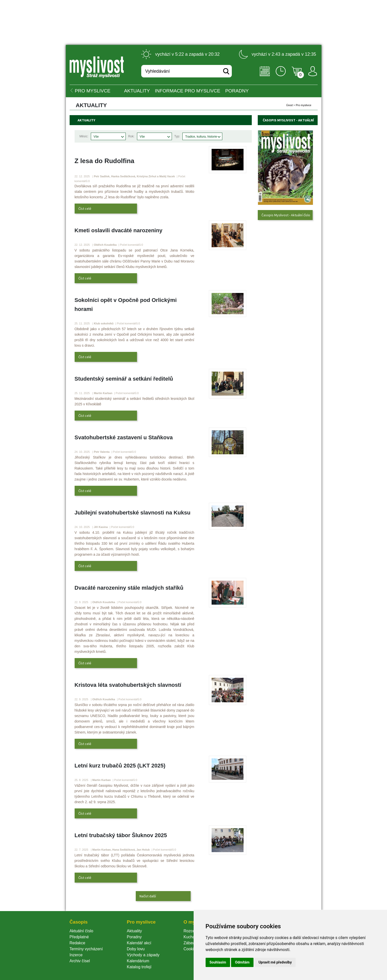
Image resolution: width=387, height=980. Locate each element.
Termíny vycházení (86, 949)
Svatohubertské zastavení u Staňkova (124, 437)
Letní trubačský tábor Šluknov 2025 (121, 835)
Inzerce (76, 955)
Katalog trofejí (139, 967)
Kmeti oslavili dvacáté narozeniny (119, 230)
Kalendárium (138, 961)
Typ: (177, 136)
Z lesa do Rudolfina (105, 161)
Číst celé (85, 209)
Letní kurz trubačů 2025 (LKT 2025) (120, 766)
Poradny (134, 937)
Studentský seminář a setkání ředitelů (124, 379)
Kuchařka (192, 937)
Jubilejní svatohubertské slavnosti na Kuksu (133, 513)
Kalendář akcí (139, 943)
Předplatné (79, 937)
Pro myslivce (303, 105)
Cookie (191, 949)
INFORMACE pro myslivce (188, 91)
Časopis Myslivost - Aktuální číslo (286, 215)
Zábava (190, 943)
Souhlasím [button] (218, 962)
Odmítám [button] (242, 962)
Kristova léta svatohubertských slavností (128, 685)
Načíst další (148, 896)
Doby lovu (136, 949)
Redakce (77, 943)
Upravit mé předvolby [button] (275, 962)
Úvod (289, 105)
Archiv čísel (80, 961)
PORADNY (237, 91)
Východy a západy (143, 955)
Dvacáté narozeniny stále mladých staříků (129, 588)
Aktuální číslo (81, 931)
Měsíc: (84, 136)
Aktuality (137, 91)
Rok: (131, 136)
